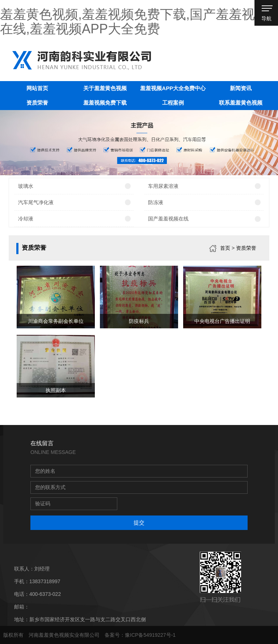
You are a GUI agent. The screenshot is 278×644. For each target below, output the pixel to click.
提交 (139, 523)
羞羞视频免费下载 (105, 103)
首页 (225, 248)
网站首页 (37, 88)
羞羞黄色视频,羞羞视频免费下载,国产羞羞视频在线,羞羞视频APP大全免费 (134, 22)
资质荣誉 (37, 103)
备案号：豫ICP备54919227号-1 (140, 635)
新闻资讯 (241, 88)
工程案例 (173, 103)
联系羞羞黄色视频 (241, 103)
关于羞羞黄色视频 (105, 88)
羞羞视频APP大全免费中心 (173, 88)
